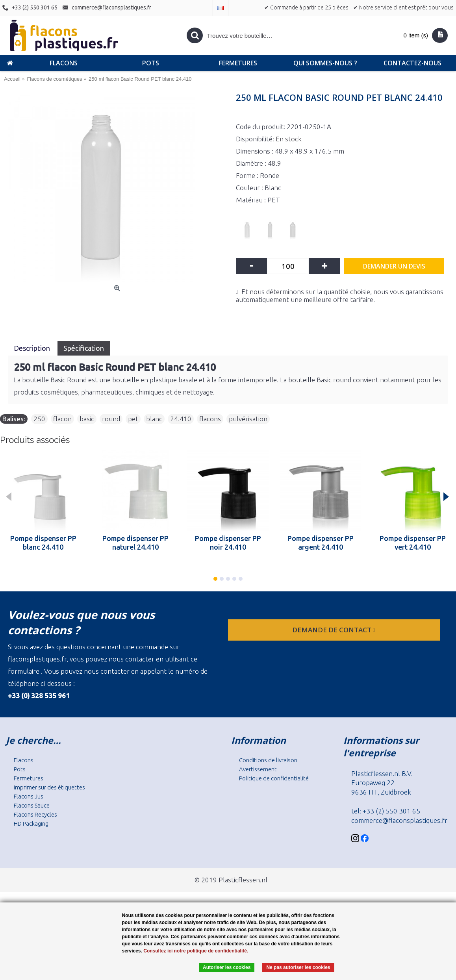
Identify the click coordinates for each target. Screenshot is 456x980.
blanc (154, 419)
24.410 (181, 419)
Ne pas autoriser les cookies (298, 967)
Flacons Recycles (35, 814)
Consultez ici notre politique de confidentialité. (196, 951)
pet (133, 419)
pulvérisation (248, 419)
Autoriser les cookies (227, 967)
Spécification (84, 348)
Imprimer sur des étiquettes (49, 787)
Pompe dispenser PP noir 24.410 (228, 543)
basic (87, 419)
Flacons (24, 760)
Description (33, 348)
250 (39, 419)
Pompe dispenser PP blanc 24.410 (43, 543)
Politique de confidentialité (274, 778)
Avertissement (258, 769)
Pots (20, 769)
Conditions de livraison (268, 760)
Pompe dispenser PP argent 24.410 (321, 543)
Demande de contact (334, 630)
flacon (62, 419)
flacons (210, 419)
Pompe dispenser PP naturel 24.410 (135, 543)
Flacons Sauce (32, 805)
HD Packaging (31, 823)
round (111, 419)
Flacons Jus (29, 796)
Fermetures (29, 778)
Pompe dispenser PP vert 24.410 (413, 543)
